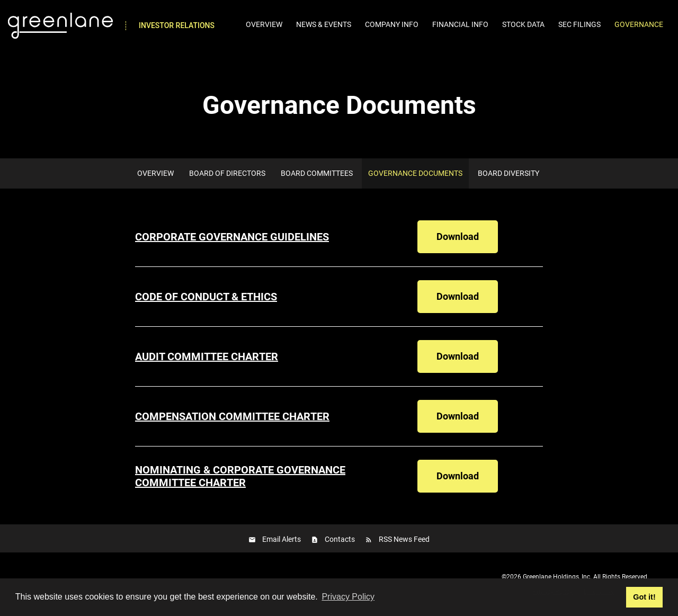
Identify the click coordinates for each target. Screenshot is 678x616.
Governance (639, 24)
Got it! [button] (644, 597)
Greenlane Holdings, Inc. (557, 577)
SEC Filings (579, 24)
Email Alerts (282, 539)
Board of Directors (227, 173)
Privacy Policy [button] (348, 597)
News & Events (324, 24)
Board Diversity (508, 173)
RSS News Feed (404, 539)
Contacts (340, 539)
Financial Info (460, 24)
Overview (264, 24)
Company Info (392, 24)
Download (467, 236)
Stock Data (523, 24)
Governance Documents (415, 173)
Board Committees (317, 173)
